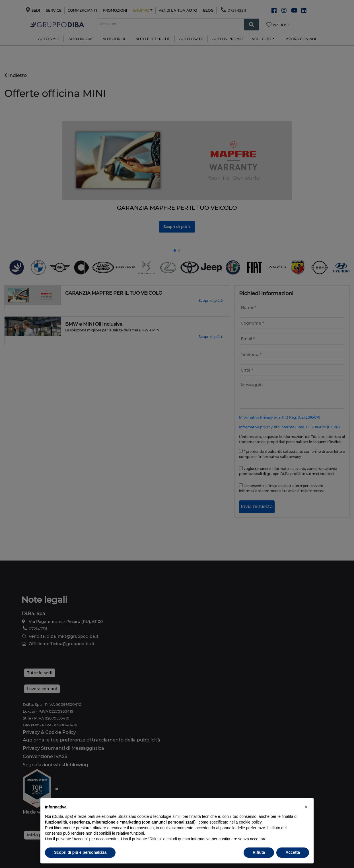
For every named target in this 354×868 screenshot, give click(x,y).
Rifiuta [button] (259, 852)
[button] (306, 807)
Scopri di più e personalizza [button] (80, 852)
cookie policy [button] (250, 822)
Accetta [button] (293, 852)
